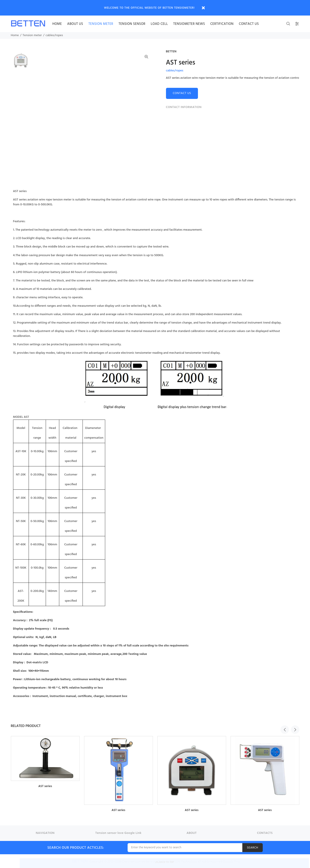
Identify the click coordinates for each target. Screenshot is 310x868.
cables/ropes (54, 35)
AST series (45, 786)
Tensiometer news (189, 24)
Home (15, 35)
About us (75, 24)
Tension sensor (132, 24)
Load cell (159, 24)
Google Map (232, 862)
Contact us (249, 24)
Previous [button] (285, 726)
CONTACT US (182, 93)
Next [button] (295, 726)
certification (222, 24)
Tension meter (101, 24)
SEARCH (252, 848)
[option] (21, 62)
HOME (57, 24)
